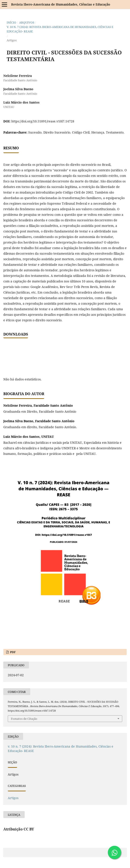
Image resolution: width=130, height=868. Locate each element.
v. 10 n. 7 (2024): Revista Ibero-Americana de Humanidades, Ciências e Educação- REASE (60, 29)
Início (11, 22)
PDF (13, 652)
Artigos (13, 798)
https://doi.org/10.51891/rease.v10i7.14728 (43, 121)
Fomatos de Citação (24, 719)
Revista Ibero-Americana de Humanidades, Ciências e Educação (61, 4)
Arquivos (27, 22)
